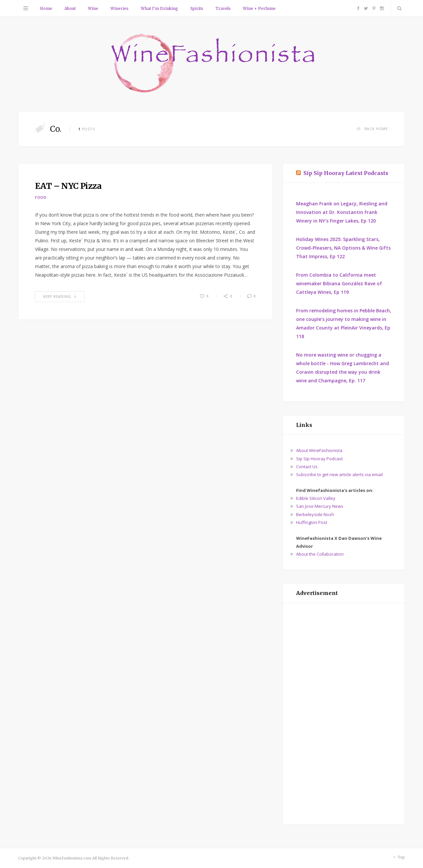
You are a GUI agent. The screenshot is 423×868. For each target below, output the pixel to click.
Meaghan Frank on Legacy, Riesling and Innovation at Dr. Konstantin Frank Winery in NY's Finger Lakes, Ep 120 (342, 212)
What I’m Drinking (159, 8)
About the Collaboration (320, 554)
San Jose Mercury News (320, 506)
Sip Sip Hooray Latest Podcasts (346, 173)
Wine (93, 8)
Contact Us (307, 467)
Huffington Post (312, 522)
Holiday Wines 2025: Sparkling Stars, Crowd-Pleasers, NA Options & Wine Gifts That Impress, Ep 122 (343, 248)
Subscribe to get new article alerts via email (339, 474)
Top (398, 857)
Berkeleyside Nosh (315, 514)
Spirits (197, 8)
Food (41, 197)
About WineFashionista (319, 450)
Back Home (372, 129)
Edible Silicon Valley (316, 498)
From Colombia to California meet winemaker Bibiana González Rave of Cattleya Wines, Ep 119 (339, 283)
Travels (223, 8)
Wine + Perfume (259, 8)
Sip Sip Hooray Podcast (319, 459)
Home (46, 8)
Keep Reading (60, 296)
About (70, 8)
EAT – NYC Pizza (68, 186)
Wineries (119, 8)
